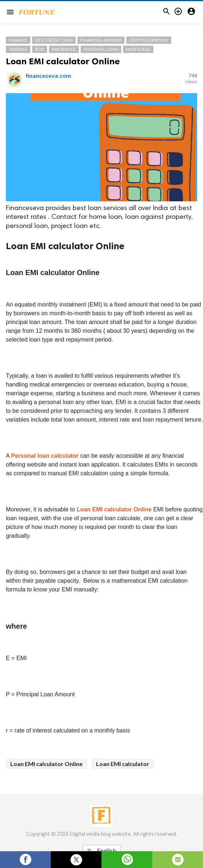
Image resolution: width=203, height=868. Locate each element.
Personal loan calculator (45, 456)
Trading (18, 49)
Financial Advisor (101, 40)
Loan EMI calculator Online (63, 61)
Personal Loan (101, 49)
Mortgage (138, 49)
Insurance (64, 49)
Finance (18, 40)
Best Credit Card (54, 40)
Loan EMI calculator (123, 764)
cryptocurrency (149, 40)
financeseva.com (49, 75)
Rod (40, 49)
